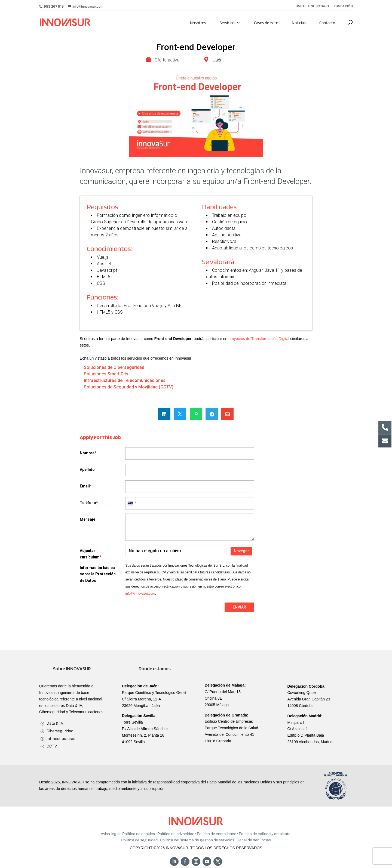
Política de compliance (217, 834)
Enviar (239, 607)
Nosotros (198, 23)
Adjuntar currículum (91, 554)
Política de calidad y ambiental (265, 834)
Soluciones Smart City (106, 374)
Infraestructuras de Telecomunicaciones (125, 380)
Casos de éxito (266, 23)
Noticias (299, 23)
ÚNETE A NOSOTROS (312, 6)
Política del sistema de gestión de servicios (197, 840)
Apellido (87, 469)
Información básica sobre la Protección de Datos (98, 574)
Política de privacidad (176, 834)
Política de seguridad (139, 840)
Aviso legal (110, 834)
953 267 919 (53, 7)
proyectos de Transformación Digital (259, 339)
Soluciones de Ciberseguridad (114, 367)
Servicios (230, 23)
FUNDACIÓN (343, 6)
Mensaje (88, 519)
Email (86, 486)
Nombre (88, 453)
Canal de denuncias (254, 840)
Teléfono (89, 503)
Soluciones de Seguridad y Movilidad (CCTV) (129, 387)
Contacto (327, 23)
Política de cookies (139, 834)
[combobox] (132, 503)
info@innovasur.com (140, 594)
